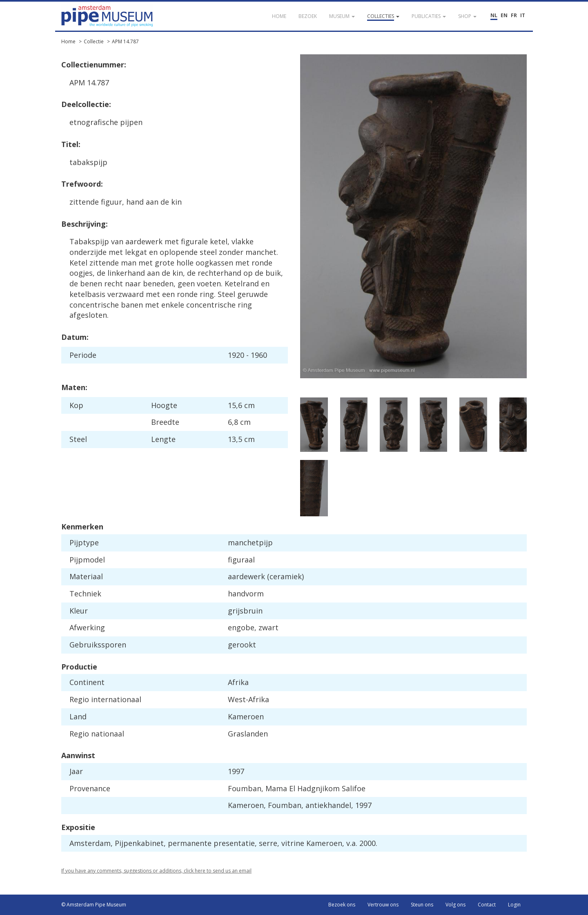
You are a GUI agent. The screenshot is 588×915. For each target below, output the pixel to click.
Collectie (94, 41)
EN (504, 15)
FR (514, 15)
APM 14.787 (125, 41)
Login (514, 905)
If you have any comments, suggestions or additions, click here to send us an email (156, 871)
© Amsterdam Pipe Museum (94, 905)
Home (68, 41)
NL (494, 15)
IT (523, 15)
